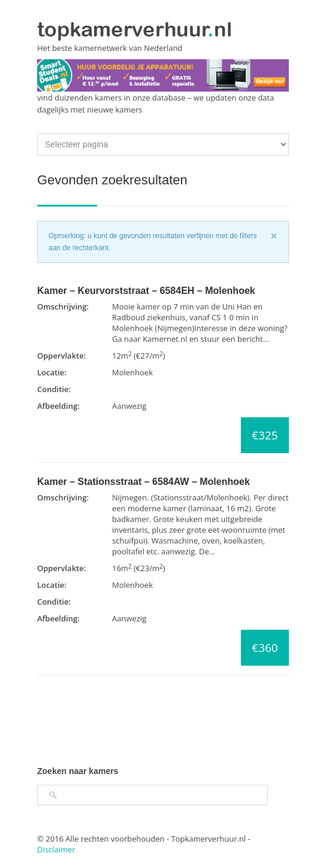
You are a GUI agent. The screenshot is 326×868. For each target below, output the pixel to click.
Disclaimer (56, 849)
